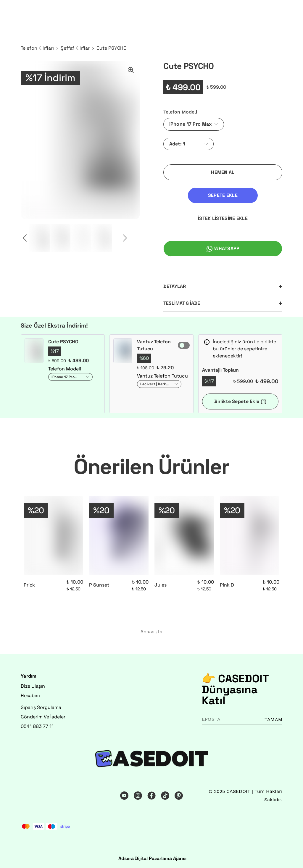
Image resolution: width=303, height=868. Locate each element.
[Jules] (184, 536)
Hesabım (30, 695)
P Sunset (99, 585)
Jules (161, 585)
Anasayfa (152, 632)
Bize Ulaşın (33, 686)
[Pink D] (250, 536)
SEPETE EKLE (223, 195)
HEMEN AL (223, 172)
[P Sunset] (119, 536)
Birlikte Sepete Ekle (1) (240, 401)
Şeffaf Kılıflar (75, 48)
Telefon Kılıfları (37, 48)
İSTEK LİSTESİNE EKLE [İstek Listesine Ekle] (223, 218)
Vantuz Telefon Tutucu (154, 345)
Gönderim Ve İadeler (43, 717)
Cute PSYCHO (112, 48)
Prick (29, 585)
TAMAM (273, 719)
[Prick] (53, 536)
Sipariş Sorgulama (41, 707)
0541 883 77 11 (37, 726)
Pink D (227, 585)
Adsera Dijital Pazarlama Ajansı (152, 858)
